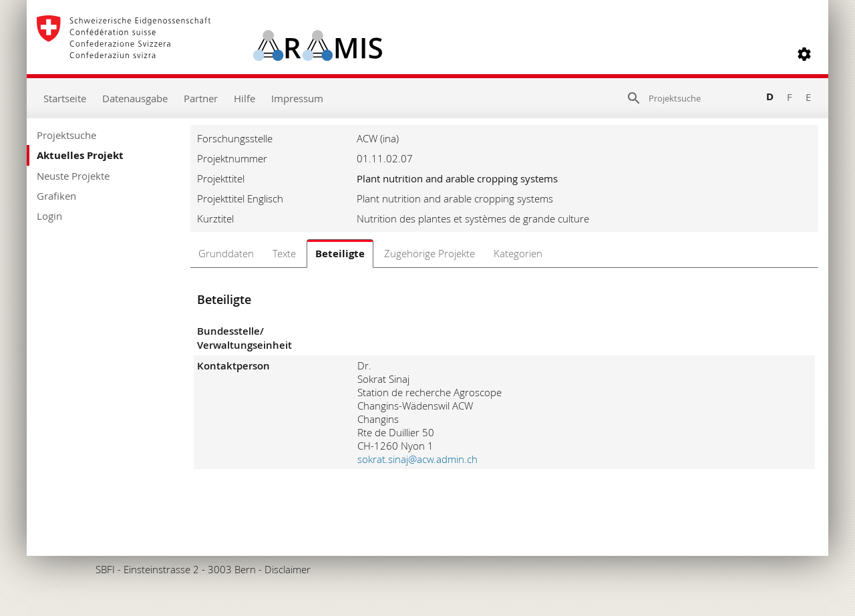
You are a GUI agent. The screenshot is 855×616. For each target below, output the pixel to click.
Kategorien (518, 253)
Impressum (297, 98)
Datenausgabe (135, 98)
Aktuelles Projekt (80, 155)
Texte (284, 253)
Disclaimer (288, 569)
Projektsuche (66, 135)
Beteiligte (340, 254)
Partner (201, 98)
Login (49, 216)
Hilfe (244, 98)
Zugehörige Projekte (430, 253)
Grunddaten (226, 253)
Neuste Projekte (73, 176)
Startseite (65, 98)
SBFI (105, 569)
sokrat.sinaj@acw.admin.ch (417, 459)
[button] (804, 54)
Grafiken (56, 196)
